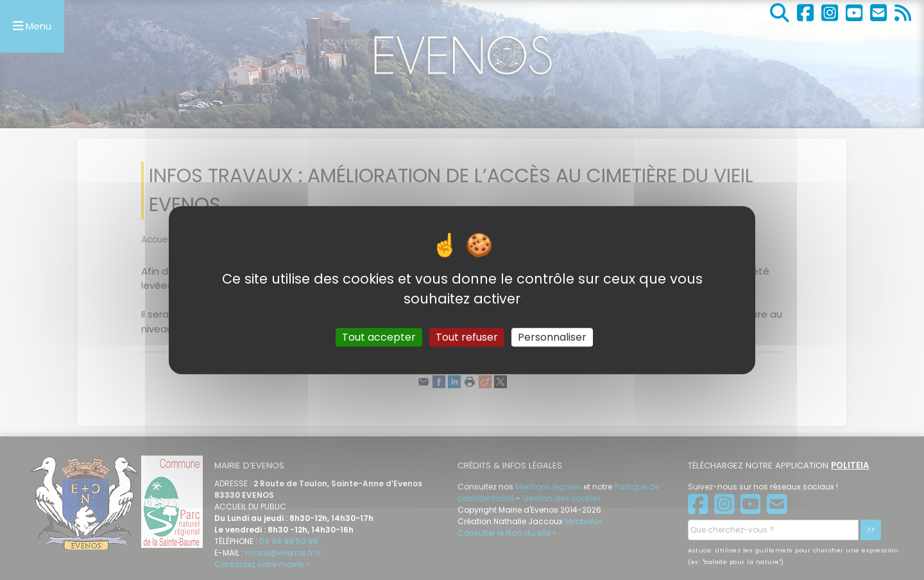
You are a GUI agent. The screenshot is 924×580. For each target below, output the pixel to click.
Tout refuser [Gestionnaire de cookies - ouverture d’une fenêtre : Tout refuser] (467, 337)
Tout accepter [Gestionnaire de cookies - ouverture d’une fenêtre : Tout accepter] (379, 337)
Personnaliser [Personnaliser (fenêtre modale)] (552, 337)
